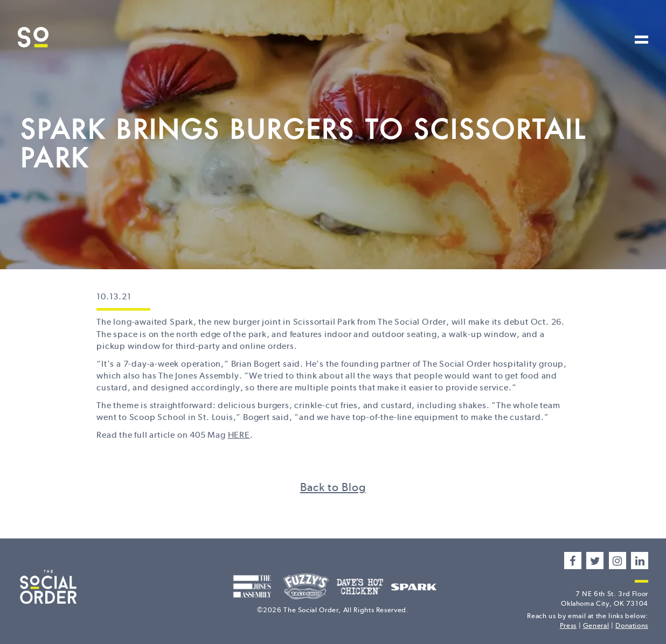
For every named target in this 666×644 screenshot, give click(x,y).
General (596, 625)
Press (568, 625)
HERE (239, 435)
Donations (632, 625)
